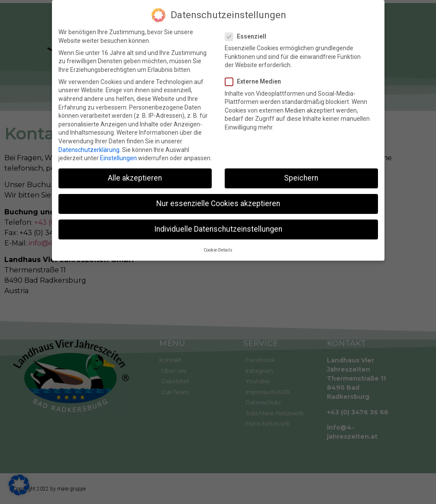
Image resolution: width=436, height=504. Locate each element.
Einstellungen (118, 157)
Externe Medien (256, 80)
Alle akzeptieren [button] (135, 177)
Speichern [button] (301, 177)
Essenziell (248, 35)
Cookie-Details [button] (218, 248)
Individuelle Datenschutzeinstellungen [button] (218, 228)
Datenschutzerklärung (89, 148)
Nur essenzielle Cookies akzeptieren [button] (218, 202)
